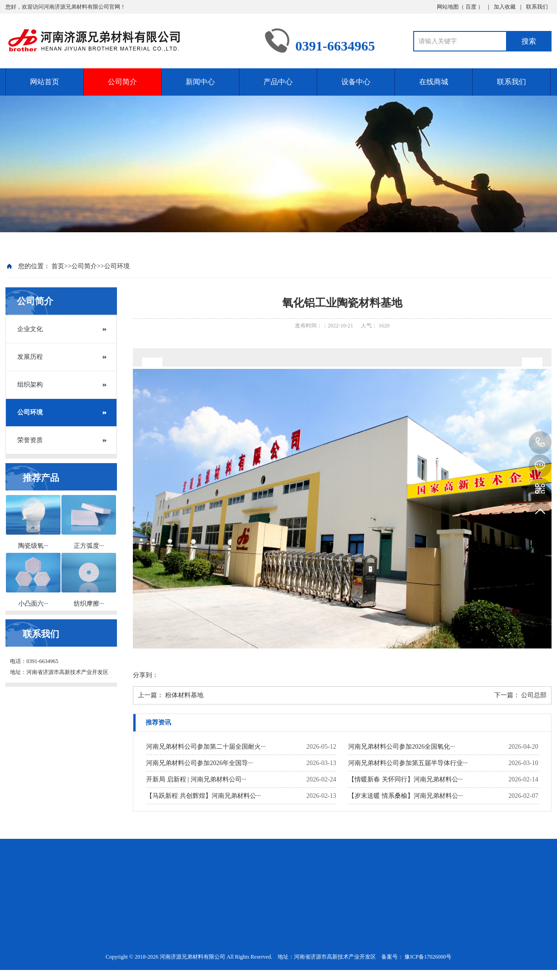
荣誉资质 (30, 440)
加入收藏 (505, 7)
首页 (58, 266)
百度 (472, 7)
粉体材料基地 (184, 695)
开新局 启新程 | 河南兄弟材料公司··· (196, 779)
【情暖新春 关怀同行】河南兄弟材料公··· (405, 779)
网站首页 (45, 82)
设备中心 (356, 82)
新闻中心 (200, 82)
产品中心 (278, 82)
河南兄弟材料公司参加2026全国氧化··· (402, 747)
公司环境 (117, 266)
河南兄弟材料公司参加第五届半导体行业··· (408, 763)
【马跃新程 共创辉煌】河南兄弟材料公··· (203, 796)
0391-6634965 (540, 443)
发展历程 (30, 357)
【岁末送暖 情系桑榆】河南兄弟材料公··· (405, 796)
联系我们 (537, 7)
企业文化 (30, 329)
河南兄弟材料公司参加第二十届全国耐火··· (206, 747)
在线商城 (434, 82)
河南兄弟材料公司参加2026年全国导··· (200, 763)
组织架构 (30, 385)
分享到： (146, 675)
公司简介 (122, 82)
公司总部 (534, 695)
